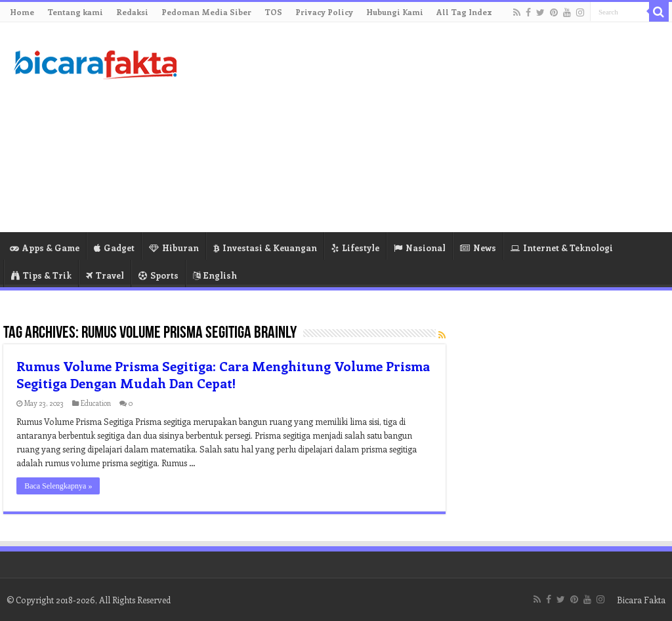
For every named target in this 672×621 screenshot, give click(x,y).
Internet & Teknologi (562, 248)
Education (96, 403)
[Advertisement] (420, 127)
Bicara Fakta (641, 600)
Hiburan (174, 248)
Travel (105, 275)
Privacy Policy (324, 12)
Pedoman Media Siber (206, 12)
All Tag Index (464, 12)
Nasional (420, 248)
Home (22, 12)
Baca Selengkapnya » (58, 486)
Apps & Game (45, 248)
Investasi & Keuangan (265, 248)
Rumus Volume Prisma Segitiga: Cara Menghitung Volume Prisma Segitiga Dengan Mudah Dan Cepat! (223, 374)
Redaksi (132, 12)
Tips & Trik (41, 275)
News (478, 248)
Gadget (114, 248)
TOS (273, 12)
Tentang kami (75, 12)
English (215, 275)
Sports (158, 275)
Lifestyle (355, 248)
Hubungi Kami (395, 12)
